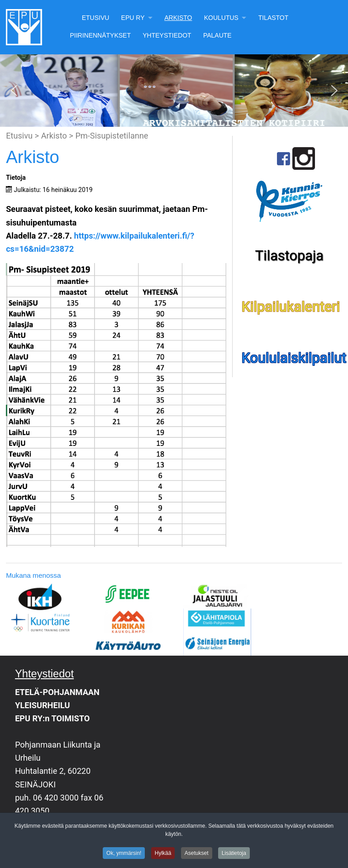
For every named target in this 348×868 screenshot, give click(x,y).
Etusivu (96, 18)
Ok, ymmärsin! (124, 854)
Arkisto (178, 18)
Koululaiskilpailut (294, 358)
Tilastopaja (289, 256)
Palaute (217, 35)
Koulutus (221, 18)
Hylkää (163, 854)
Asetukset (197, 854)
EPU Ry (133, 18)
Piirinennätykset (100, 35)
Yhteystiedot (167, 35)
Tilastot (274, 18)
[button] (14, 91)
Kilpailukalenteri (291, 307)
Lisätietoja (234, 854)
